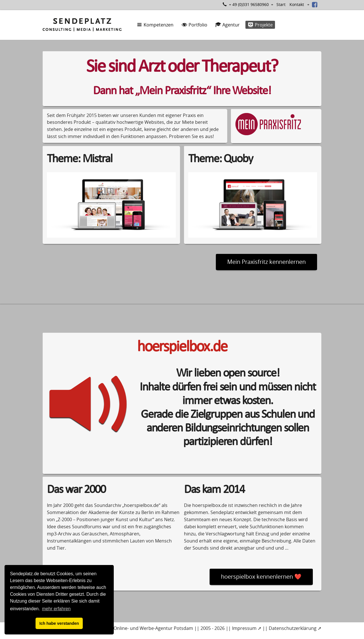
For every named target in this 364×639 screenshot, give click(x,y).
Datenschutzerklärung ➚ (295, 628)
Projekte (260, 25)
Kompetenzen (155, 25)
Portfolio (194, 25)
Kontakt (297, 4)
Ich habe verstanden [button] (59, 623)
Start (281, 4)
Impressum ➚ (247, 628)
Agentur (227, 25)
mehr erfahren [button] (56, 609)
